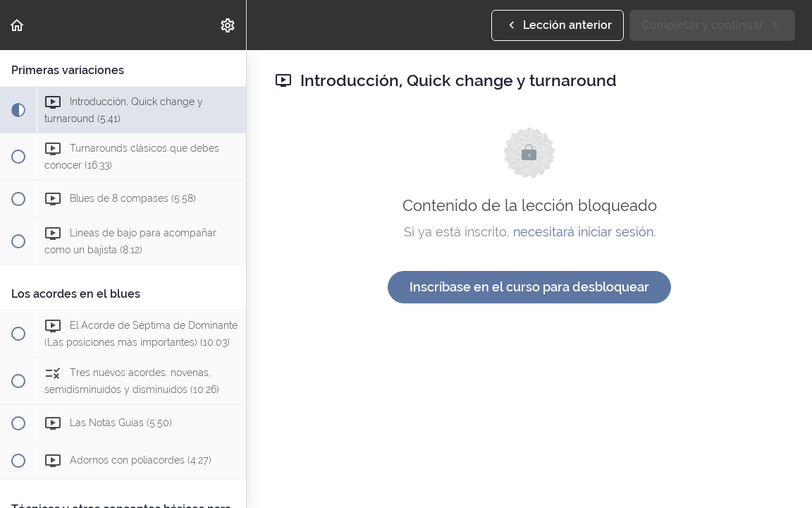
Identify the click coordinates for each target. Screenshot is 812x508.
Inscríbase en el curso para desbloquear (529, 287)
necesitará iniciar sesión (583, 232)
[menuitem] (228, 25)
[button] (18, 25)
